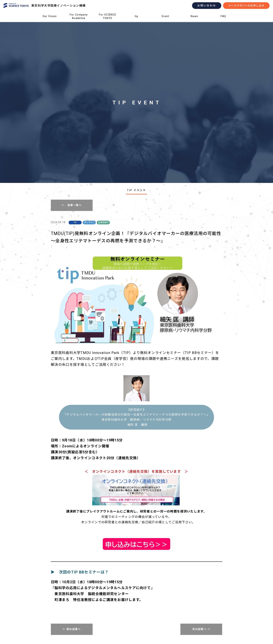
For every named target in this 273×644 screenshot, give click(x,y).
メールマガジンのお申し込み (246, 6)
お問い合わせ (207, 6)
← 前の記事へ (72, 629)
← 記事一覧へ (72, 205)
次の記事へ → (201, 629)
